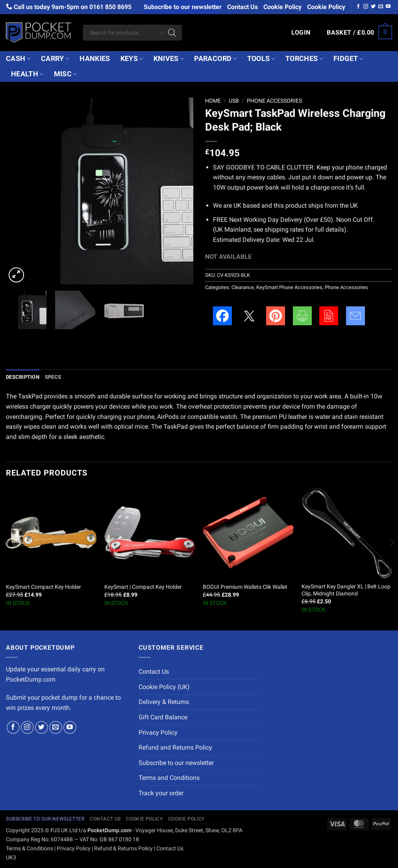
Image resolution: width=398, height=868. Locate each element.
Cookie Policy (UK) (164, 687)
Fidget (348, 59)
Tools (261, 59)
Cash (18, 59)
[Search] (172, 33)
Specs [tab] (53, 377)
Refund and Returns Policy (175, 747)
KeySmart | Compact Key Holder (143, 587)
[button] (301, 33)
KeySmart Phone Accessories (289, 287)
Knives (169, 59)
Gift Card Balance (163, 717)
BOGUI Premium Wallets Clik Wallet (245, 587)
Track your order (161, 793)
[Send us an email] (381, 7)
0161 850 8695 (110, 7)
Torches (304, 59)
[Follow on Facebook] (358, 7)
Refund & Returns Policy (123, 849)
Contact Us (243, 7)
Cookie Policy (282, 7)
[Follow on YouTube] (388, 7)
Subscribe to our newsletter (183, 7)
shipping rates (284, 229)
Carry (55, 59)
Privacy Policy (158, 733)
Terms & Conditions (30, 849)
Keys (132, 59)
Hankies (95, 59)
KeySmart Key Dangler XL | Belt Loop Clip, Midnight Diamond (346, 590)
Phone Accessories (274, 101)
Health (27, 74)
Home (213, 101)
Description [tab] (23, 377)
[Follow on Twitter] (373, 7)
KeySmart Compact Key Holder (44, 587)
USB (234, 101)
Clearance (243, 287)
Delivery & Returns (164, 702)
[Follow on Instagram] (366, 7)
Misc (66, 74)
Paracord (215, 59)
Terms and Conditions (169, 778)
